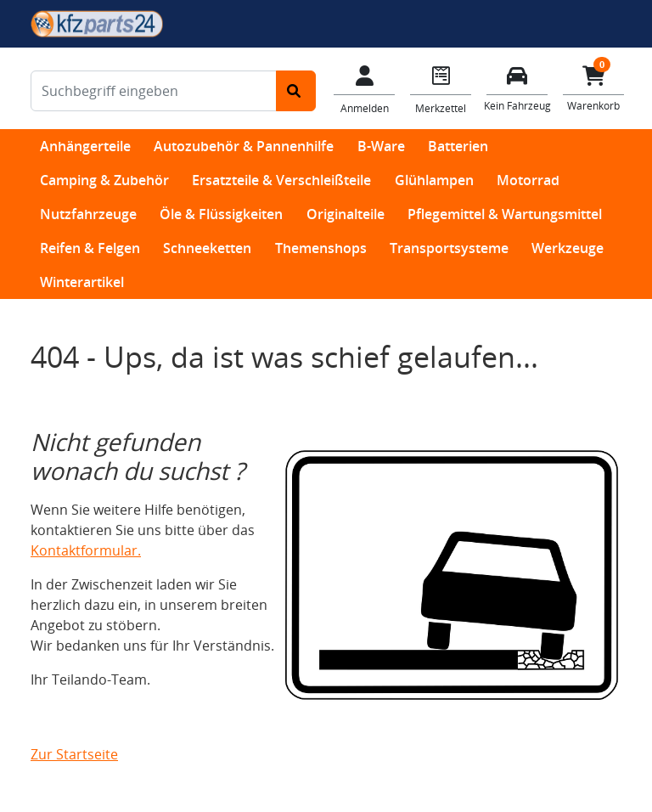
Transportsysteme (449, 248)
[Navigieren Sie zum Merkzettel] (441, 88)
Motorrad (528, 180)
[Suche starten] (296, 91)
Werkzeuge (568, 248)
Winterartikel (82, 282)
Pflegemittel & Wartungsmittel (505, 214)
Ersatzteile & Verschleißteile (281, 180)
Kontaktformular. (86, 550)
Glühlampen (434, 180)
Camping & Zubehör (104, 180)
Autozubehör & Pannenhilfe (244, 146)
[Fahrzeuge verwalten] (517, 87)
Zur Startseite (74, 754)
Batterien (458, 146)
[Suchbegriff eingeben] (154, 91)
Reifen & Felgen (90, 248)
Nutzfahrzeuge (88, 214)
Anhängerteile (85, 146)
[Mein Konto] (364, 88)
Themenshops (321, 248)
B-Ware (381, 146)
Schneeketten (207, 248)
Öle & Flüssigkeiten (221, 214)
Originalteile (346, 214)
